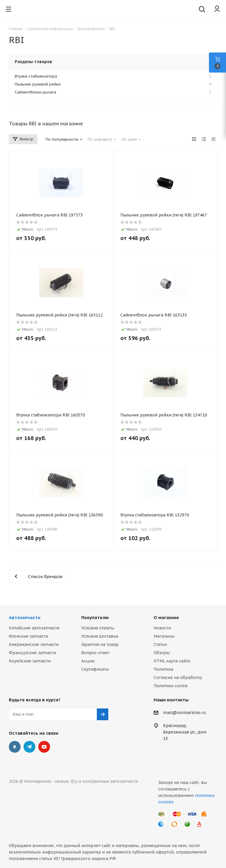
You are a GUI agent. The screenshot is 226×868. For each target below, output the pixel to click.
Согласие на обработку (178, 677)
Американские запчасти (34, 644)
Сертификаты (95, 669)
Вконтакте (15, 747)
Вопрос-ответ (95, 653)
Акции (88, 661)
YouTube (44, 747)
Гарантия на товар (100, 644)
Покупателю (95, 617)
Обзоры (162, 653)
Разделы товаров (33, 62)
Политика (163, 669)
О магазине (166, 617)
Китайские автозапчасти (34, 628)
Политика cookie (171, 686)
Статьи (160, 644)
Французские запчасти (33, 653)
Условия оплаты (98, 628)
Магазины (164, 636)
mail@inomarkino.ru (185, 713)
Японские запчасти (28, 636)
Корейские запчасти (30, 661)
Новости (162, 628)
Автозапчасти (25, 617)
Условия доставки (100, 636)
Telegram (29, 747)
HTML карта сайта (172, 661)
